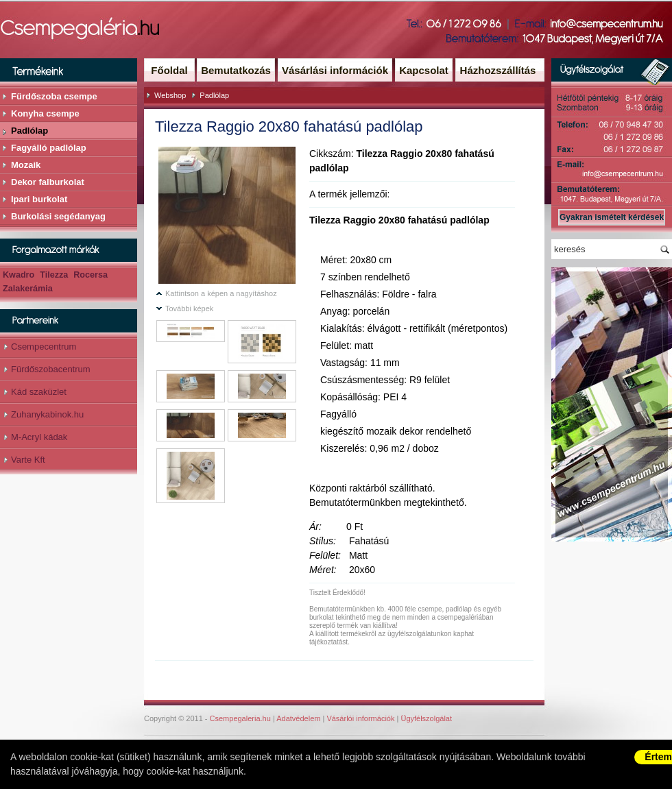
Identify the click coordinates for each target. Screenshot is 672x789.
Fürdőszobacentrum (51, 369)
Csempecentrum (44, 347)
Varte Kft (28, 460)
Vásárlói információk (360, 718)
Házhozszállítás (498, 70)
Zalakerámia (28, 289)
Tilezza (54, 275)
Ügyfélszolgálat (426, 718)
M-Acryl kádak (39, 437)
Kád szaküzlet (39, 392)
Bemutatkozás (236, 70)
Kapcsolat (424, 70)
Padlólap (214, 95)
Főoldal (169, 70)
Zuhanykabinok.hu (47, 414)
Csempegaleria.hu (240, 718)
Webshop (170, 95)
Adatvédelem (298, 718)
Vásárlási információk (335, 70)
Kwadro (19, 275)
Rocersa (91, 275)
